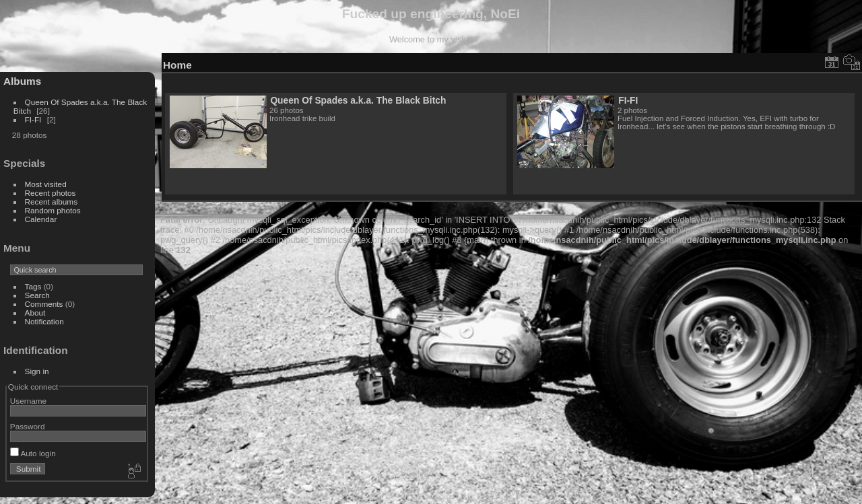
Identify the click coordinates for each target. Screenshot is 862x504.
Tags (33, 286)
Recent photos (51, 193)
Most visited (46, 184)
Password (28, 426)
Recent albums (51, 202)
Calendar (41, 219)
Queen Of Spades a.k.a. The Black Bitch (358, 100)
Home (177, 65)
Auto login (33, 453)
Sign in (37, 371)
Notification (44, 321)
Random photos (53, 210)
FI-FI (33, 119)
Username (28, 401)
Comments (44, 304)
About (35, 313)
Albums (22, 81)
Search (37, 295)
